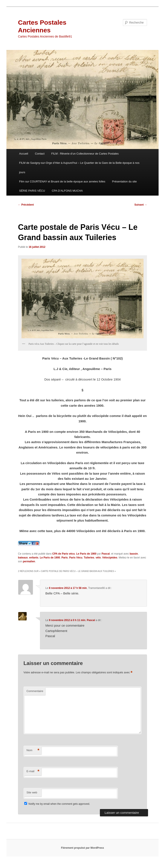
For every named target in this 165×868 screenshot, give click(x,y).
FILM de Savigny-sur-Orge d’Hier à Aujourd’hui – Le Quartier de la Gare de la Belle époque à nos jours (79, 167)
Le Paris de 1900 (86, 554)
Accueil (24, 154)
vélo (98, 558)
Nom (33, 750)
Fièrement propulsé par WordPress (82, 848)
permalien (29, 561)
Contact (40, 154)
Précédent (26, 205)
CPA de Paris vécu (63, 554)
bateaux (23, 558)
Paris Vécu (76, 558)
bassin (134, 554)
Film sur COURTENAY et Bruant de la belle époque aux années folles (62, 181)
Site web (32, 792)
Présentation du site (125, 181)
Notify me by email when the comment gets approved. (57, 804)
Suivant (141, 205)
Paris (65, 558)
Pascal (106, 554)
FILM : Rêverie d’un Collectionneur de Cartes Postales (85, 154)
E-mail (33, 771)
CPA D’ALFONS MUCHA (67, 191)
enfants (34, 558)
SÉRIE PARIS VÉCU (32, 191)
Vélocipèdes (110, 558)
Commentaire (35, 691)
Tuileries (89, 558)
